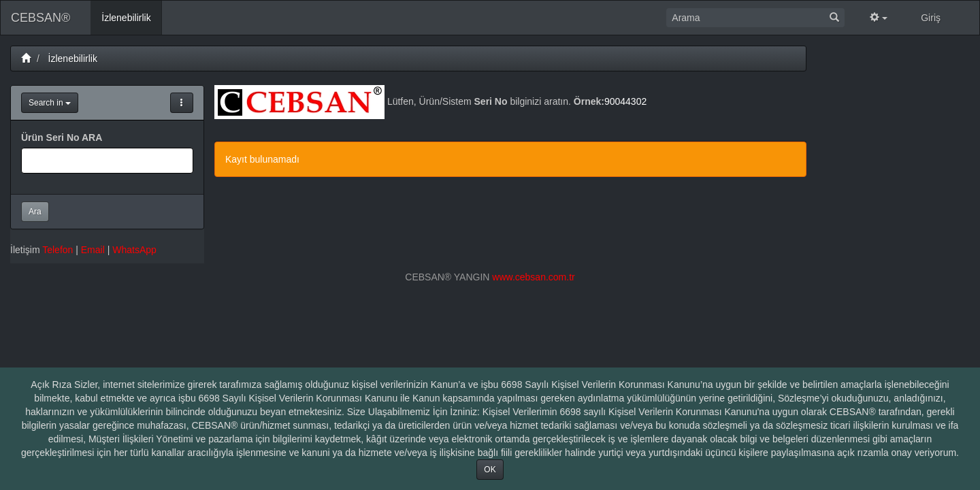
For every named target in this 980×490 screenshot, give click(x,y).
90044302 (625, 101)
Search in (50, 103)
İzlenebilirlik (73, 59)
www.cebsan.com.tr (533, 277)
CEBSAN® (40, 18)
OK (490, 470)
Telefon (58, 250)
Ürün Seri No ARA (62, 137)
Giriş (931, 18)
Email (93, 250)
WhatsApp (134, 250)
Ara (35, 212)
